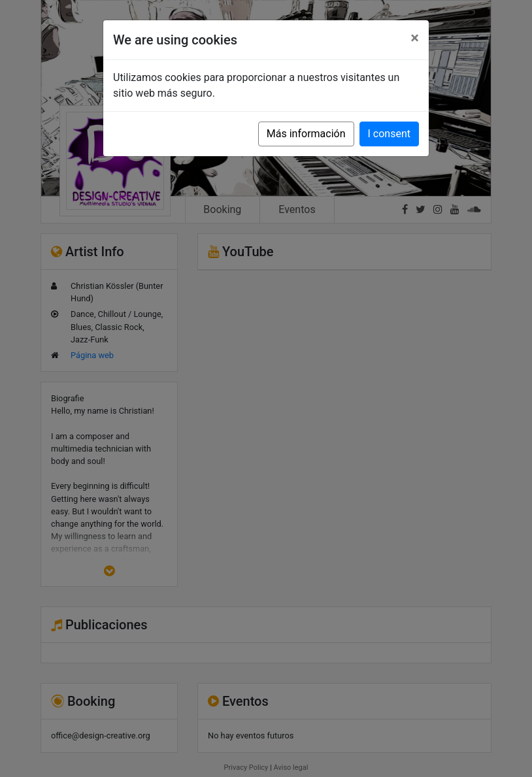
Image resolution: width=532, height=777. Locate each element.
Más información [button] (306, 134)
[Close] (415, 38)
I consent (389, 134)
